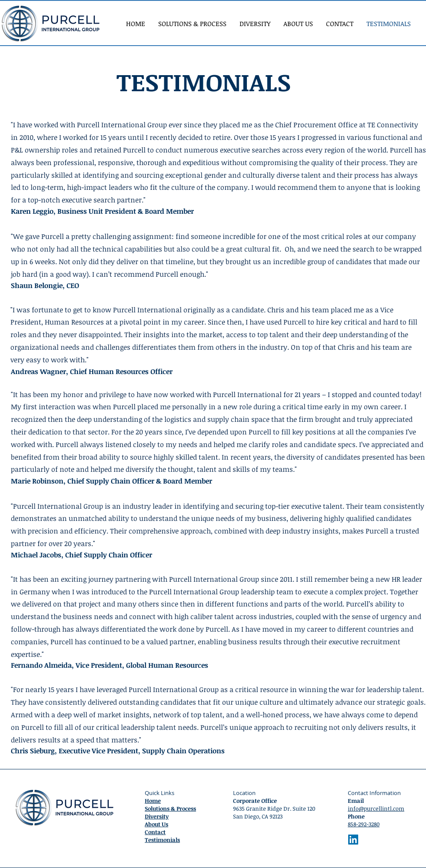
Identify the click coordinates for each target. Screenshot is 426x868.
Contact (155, 832)
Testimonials (162, 840)
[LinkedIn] (353, 840)
